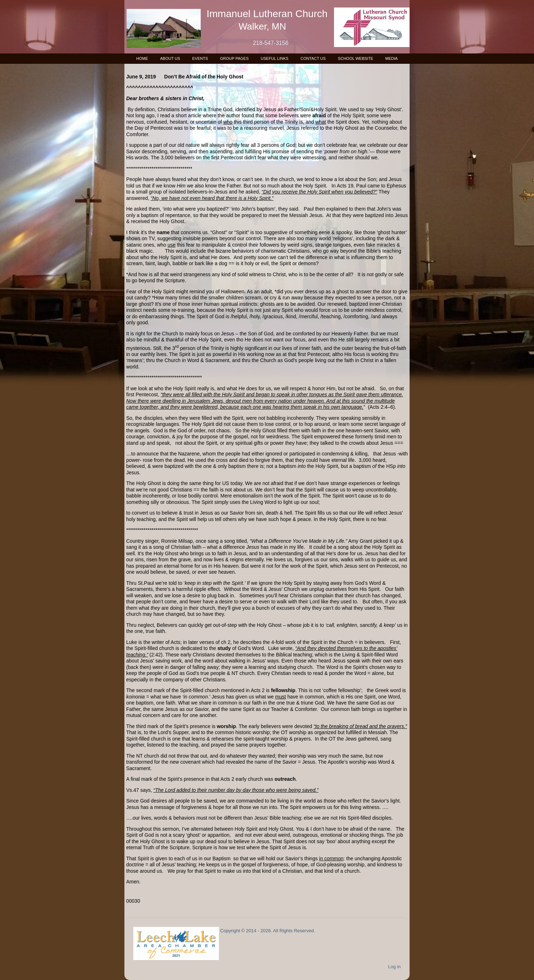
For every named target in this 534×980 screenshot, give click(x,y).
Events (200, 58)
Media (392, 58)
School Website (356, 58)
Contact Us (313, 58)
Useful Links (274, 58)
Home (142, 58)
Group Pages (234, 58)
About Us (170, 58)
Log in (394, 967)
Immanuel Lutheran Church (267, 14)
